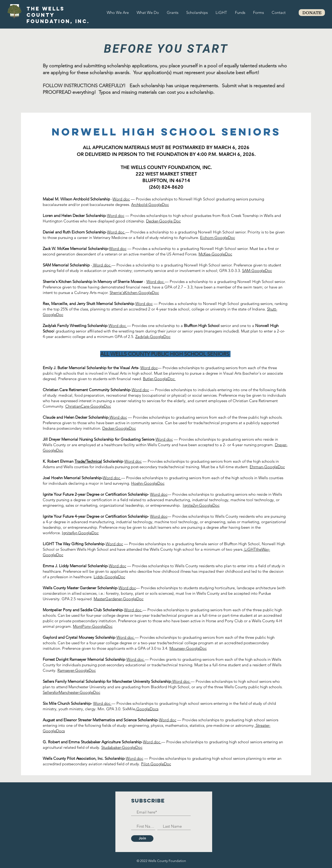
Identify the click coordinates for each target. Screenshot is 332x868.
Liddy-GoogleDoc (109, 577)
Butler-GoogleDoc (159, 379)
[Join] (142, 839)
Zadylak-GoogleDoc (153, 337)
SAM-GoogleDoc (257, 271)
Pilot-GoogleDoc (156, 764)
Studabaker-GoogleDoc (122, 747)
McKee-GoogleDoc (215, 254)
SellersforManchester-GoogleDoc (71, 692)
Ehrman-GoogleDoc (267, 467)
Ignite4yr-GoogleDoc (80, 533)
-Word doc (118, 417)
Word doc (121, 199)
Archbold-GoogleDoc (150, 204)
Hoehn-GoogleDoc (148, 483)
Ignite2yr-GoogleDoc (201, 505)
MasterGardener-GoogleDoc (119, 599)
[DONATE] (312, 13)
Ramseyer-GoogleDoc (77, 670)
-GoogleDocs (147, 709)
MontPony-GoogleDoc (93, 626)
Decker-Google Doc (163, 221)
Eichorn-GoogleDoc (218, 238)
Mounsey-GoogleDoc (188, 648)
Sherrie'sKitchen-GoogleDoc (134, 293)
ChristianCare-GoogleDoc (88, 406)
